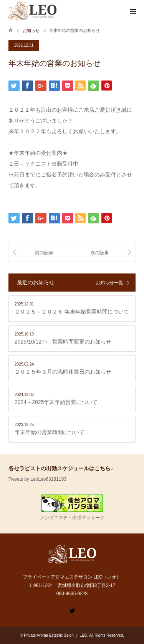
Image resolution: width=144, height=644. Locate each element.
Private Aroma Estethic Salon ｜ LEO (55, 635)
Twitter (72, 610)
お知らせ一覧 (109, 283)
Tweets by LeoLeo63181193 (37, 479)
